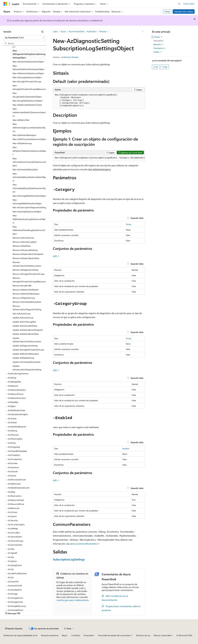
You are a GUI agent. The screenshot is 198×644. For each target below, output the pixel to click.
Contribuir (76, 635)
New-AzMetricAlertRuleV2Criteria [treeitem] (27, 105)
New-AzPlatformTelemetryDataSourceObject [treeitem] (29, 151)
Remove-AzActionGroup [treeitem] (23, 238)
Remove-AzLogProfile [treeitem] (22, 286)
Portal (167, 12)
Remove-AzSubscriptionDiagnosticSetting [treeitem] (27, 308)
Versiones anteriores (50, 635)
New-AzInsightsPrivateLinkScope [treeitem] (27, 81)
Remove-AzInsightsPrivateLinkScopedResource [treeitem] (29, 280)
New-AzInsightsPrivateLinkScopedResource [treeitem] (29, 87)
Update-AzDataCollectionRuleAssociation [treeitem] (27, 340)
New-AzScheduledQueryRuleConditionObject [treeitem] (29, 177)
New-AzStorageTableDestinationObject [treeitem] (27, 202)
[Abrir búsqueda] (179, 4)
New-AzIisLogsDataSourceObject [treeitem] (27, 77)
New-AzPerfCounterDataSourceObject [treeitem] (29, 139)
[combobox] (25, 38)
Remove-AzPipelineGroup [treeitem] (24, 298)
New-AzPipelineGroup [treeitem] (22, 143)
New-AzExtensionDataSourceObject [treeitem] (28, 73)
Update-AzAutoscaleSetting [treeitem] (25, 326)
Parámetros (160, 48)
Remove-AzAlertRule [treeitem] (22, 246)
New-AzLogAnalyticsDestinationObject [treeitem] (27, 95)
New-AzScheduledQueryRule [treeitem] (25, 169)
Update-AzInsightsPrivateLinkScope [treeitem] (28, 350)
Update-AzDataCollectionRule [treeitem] (26, 334)
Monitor (103, 31)
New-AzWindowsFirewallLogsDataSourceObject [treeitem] (29, 230)
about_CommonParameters (84, 544)
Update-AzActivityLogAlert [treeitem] (24, 322)
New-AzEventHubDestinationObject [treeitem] (28, 62)
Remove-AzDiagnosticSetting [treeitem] (25, 270)
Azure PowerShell (76, 31)
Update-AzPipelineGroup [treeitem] (23, 358)
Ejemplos (159, 44)
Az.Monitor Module (70, 57)
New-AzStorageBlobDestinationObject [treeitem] (29, 196)
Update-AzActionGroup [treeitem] (23, 318)
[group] (99, 158)
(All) (56, 256)
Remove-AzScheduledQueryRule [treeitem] (27, 302)
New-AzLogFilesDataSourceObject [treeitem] (28, 101)
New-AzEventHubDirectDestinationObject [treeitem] (29, 68)
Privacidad (88, 635)
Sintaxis (158, 37)
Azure (63, 31)
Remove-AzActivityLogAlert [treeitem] (25, 242)
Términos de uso (143, 635)
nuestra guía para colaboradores (73, 600)
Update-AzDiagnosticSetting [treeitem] (25, 346)
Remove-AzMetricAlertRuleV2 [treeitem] (26, 290)
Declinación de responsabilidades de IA (20, 635)
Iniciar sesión (189, 4)
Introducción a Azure (184, 12)
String (128, 224)
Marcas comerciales (162, 635)
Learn (55, 31)
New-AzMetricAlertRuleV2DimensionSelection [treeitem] (29, 112)
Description (158, 41)
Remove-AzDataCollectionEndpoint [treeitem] (28, 254)
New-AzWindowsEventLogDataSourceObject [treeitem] (29, 219)
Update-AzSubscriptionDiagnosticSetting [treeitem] (27, 368)
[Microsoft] (5, 4)
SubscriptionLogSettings (69, 559)
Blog (64, 635)
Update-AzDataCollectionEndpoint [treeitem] (28, 330)
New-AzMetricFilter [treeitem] (21, 120)
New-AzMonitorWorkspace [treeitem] (24, 135)
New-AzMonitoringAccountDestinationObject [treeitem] (29, 127)
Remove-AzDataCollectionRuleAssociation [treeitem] (27, 264)
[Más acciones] (143, 32)
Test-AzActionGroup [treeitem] (21, 314)
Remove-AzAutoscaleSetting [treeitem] (25, 250)
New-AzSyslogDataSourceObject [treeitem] (27, 212)
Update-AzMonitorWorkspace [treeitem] (26, 354)
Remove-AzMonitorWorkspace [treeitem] (26, 294)
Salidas (158, 52)
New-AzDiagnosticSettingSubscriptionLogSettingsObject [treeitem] (29, 54)
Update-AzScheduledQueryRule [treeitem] (26, 362)
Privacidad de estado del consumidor (114, 635)
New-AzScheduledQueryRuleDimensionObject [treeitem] (29, 188)
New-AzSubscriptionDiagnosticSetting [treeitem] (29, 207)
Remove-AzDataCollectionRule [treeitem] (26, 258)
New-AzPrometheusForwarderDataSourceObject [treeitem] (29, 162)
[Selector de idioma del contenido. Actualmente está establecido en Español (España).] (14, 629)
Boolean (126, 448)
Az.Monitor (92, 31)
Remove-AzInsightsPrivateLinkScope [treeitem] (29, 274)
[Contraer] (42, 32)
